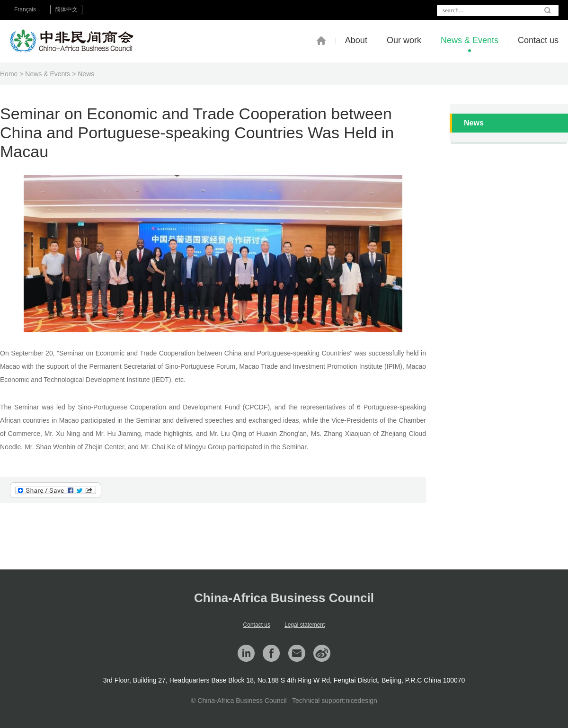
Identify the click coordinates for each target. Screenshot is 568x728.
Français (25, 9)
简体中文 (66, 9)
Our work (404, 40)
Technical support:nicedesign (335, 701)
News (86, 74)
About (356, 40)
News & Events (470, 40)
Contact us (538, 40)
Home (9, 74)
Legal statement (305, 625)
